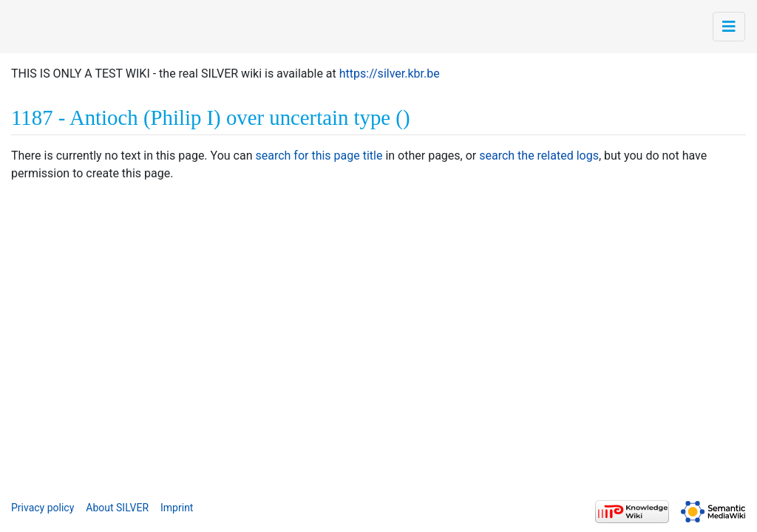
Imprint (177, 508)
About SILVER (117, 508)
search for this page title (319, 156)
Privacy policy (43, 508)
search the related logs (539, 156)
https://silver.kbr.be (390, 74)
